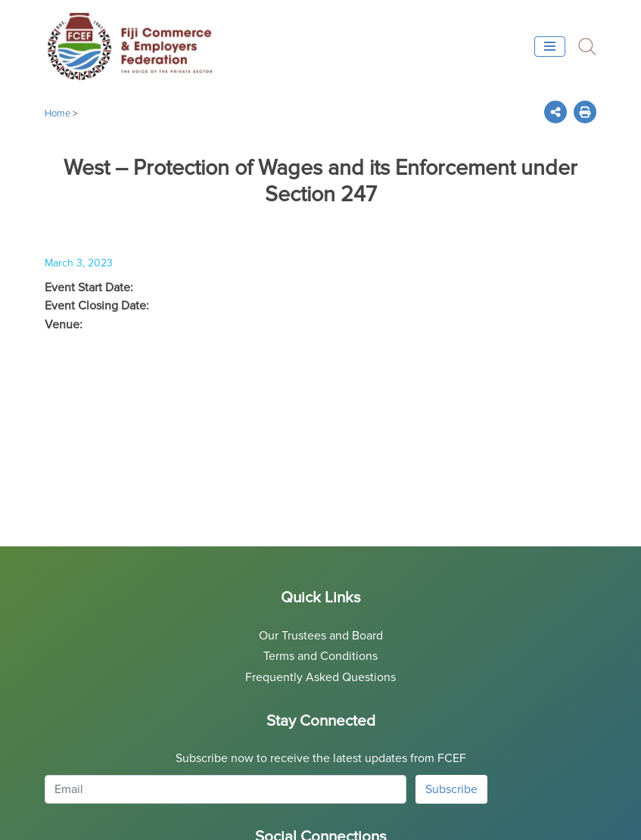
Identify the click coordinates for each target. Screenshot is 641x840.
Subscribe (451, 789)
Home (58, 114)
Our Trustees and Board (321, 636)
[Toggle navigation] (550, 47)
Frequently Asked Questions (320, 677)
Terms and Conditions (320, 656)
